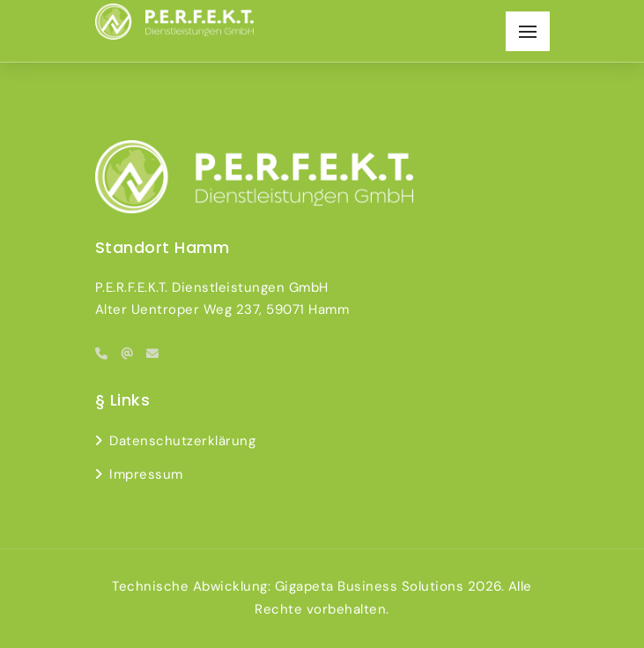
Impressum (146, 474)
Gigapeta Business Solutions (370, 586)
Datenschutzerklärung (182, 441)
